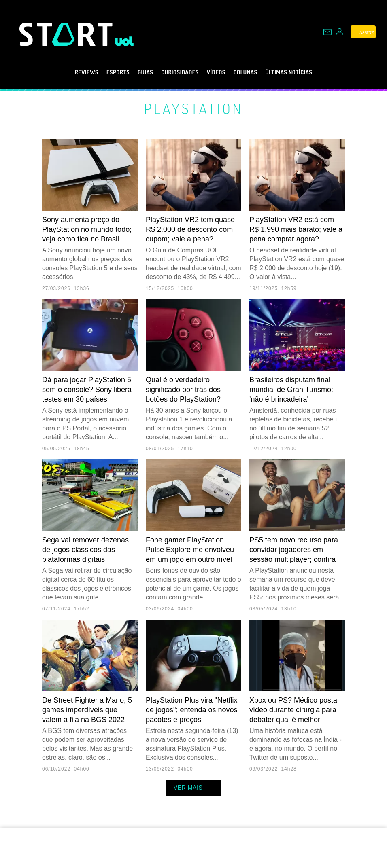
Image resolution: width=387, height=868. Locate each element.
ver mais (194, 788)
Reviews (67, 72)
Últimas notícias (305, 72)
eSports (103, 72)
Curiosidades (177, 72)
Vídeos (219, 72)
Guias (135, 72)
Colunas (254, 72)
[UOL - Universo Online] (124, 41)
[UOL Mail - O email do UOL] (327, 32)
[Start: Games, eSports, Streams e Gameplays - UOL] (67, 34)
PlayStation (194, 108)
